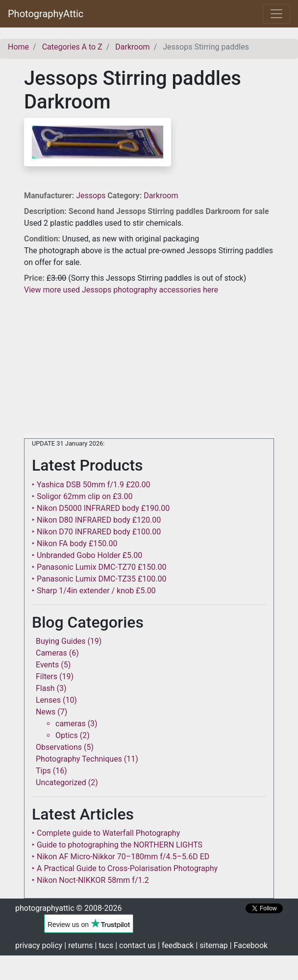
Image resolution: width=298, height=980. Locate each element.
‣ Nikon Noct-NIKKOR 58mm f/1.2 (90, 880)
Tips (43, 771)
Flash (45, 688)
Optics (67, 735)
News (46, 712)
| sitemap (211, 945)
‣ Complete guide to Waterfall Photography (106, 833)
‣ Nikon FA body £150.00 (74, 543)
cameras (71, 724)
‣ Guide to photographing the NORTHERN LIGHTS (117, 845)
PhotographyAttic (46, 14)
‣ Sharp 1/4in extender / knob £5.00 (94, 591)
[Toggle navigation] (276, 14)
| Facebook (249, 945)
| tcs (104, 945)
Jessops (92, 196)
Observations (59, 747)
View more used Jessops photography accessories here (121, 290)
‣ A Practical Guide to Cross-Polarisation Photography (125, 868)
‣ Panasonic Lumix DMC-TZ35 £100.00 (99, 579)
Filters (47, 676)
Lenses (48, 700)
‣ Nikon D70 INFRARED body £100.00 (96, 532)
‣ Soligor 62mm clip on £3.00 (82, 496)
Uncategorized (61, 782)
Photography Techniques (79, 759)
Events (47, 665)
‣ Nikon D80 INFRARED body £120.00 (96, 520)
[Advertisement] (149, 365)
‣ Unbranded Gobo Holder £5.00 (87, 555)
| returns (78, 945)
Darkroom (161, 196)
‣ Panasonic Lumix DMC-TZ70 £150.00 (99, 567)
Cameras (51, 653)
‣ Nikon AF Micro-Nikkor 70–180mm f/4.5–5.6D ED (121, 857)
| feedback (176, 945)
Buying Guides (61, 641)
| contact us (136, 945)
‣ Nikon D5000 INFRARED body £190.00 (101, 508)
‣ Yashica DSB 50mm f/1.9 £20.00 (91, 485)
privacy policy (39, 945)
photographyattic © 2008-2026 (68, 908)
